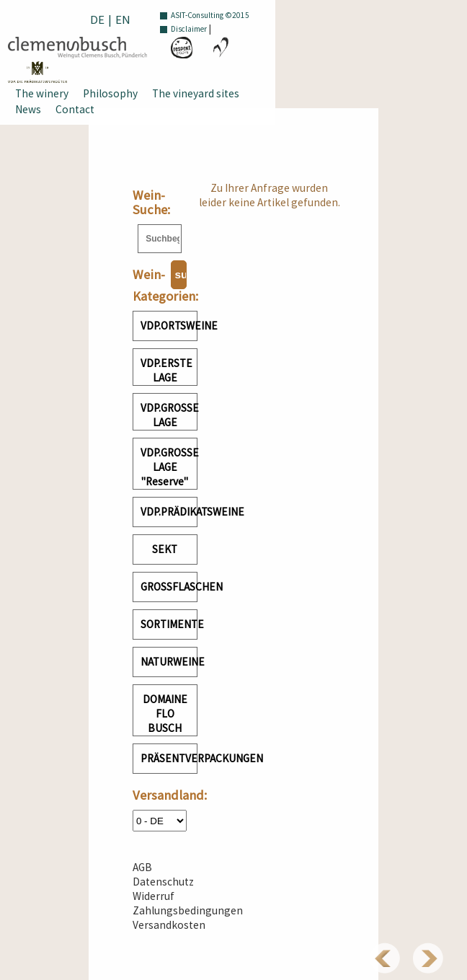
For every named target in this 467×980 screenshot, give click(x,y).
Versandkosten (169, 925)
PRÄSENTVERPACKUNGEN (169, 758)
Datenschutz (163, 882)
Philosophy (110, 93)
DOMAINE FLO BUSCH (165, 714)
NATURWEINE (169, 662)
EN (123, 19)
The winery (42, 93)
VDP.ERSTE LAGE (166, 370)
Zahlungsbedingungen (188, 910)
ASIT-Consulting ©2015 (210, 15)
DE (97, 19)
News (28, 109)
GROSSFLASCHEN (169, 587)
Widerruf (154, 896)
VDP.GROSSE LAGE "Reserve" (169, 467)
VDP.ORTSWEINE (169, 326)
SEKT (165, 549)
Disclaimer (189, 29)
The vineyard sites (196, 93)
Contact (75, 109)
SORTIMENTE (169, 624)
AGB (142, 867)
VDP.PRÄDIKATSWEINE (169, 512)
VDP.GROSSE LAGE (169, 415)
